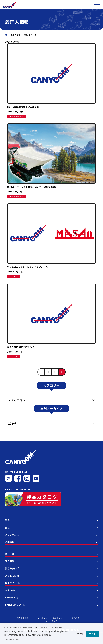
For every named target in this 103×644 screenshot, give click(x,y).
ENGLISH (10, 597)
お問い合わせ (12, 590)
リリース (13, 276)
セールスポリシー (75, 618)
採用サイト (11, 583)
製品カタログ (12, 568)
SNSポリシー (58, 618)
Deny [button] (80, 634)
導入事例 (10, 561)
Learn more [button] (12, 639)
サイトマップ (51, 621)
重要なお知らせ (16, 116)
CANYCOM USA (13, 605)
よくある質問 (12, 576)
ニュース (10, 554)
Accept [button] (93, 634)
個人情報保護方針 (25, 618)
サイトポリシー (42, 618)
